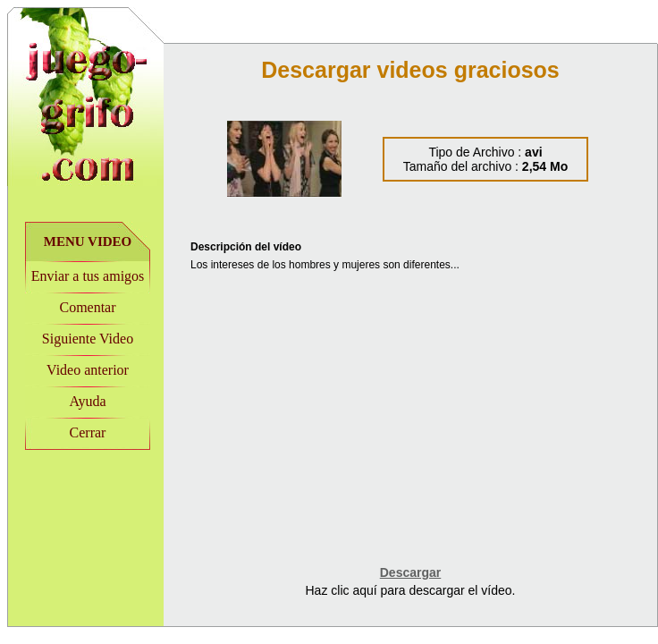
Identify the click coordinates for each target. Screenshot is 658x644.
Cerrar (88, 432)
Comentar (87, 307)
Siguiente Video (88, 339)
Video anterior (88, 370)
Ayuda (87, 401)
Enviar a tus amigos (88, 276)
